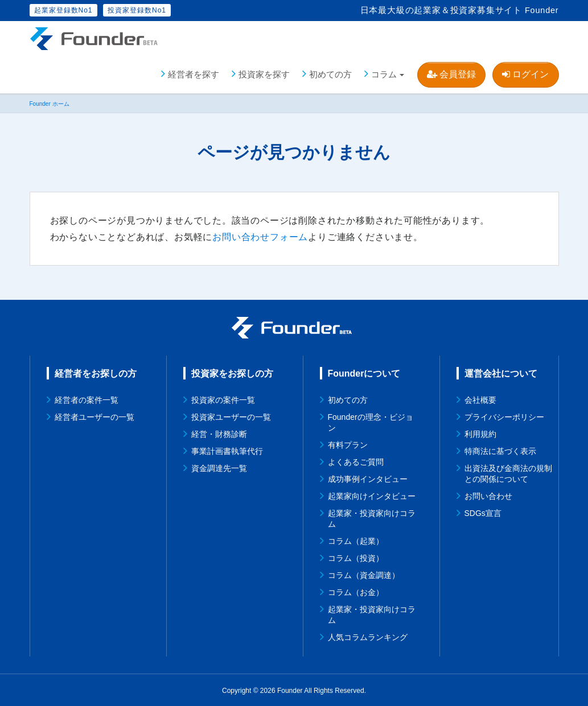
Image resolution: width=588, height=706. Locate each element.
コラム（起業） (356, 540)
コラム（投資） (356, 557)
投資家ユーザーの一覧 (231, 416)
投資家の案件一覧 (223, 399)
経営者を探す (194, 74)
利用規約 (480, 433)
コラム (384, 74)
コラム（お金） (356, 591)
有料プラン (348, 444)
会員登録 (451, 74)
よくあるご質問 (356, 461)
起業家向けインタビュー (372, 495)
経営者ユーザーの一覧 (94, 416)
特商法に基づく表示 (500, 450)
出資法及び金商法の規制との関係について (508, 472)
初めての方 (330, 74)
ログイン (525, 74)
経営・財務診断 (219, 433)
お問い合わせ (488, 495)
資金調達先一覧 (219, 467)
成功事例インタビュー (368, 478)
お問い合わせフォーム (260, 236)
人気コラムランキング (368, 636)
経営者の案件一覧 (87, 399)
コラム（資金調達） (364, 574)
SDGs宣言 (483, 512)
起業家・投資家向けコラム (372, 517)
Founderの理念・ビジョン (371, 421)
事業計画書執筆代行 (227, 450)
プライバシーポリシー (504, 416)
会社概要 (480, 399)
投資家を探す (264, 74)
